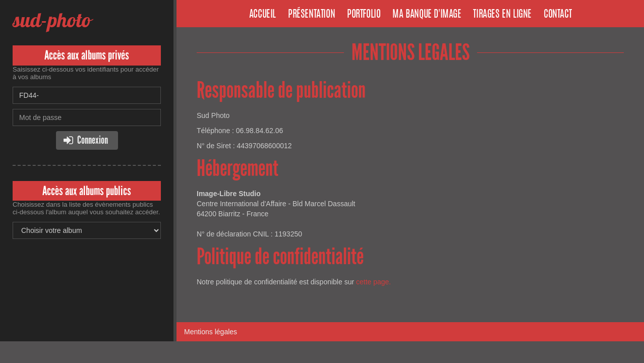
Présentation (311, 15)
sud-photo (52, 20)
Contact (558, 15)
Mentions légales (211, 332)
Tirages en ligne (502, 15)
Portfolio (364, 15)
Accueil (262, 15)
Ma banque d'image (427, 15)
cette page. (373, 282)
